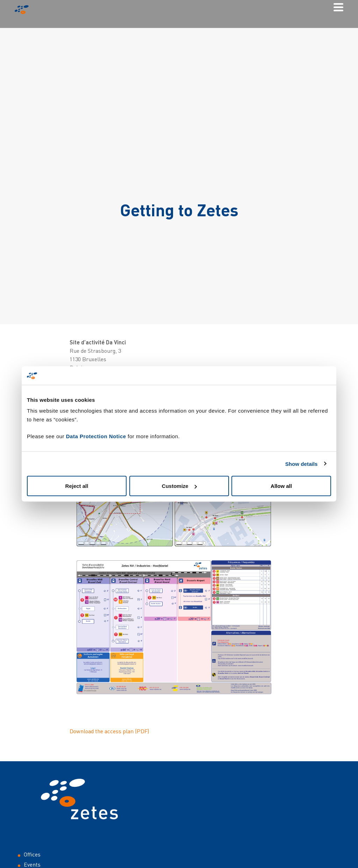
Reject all (77, 486)
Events (32, 864)
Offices (32, 854)
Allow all (281, 486)
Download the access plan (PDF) (109, 731)
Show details (302, 464)
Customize (179, 486)
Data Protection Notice (96, 436)
